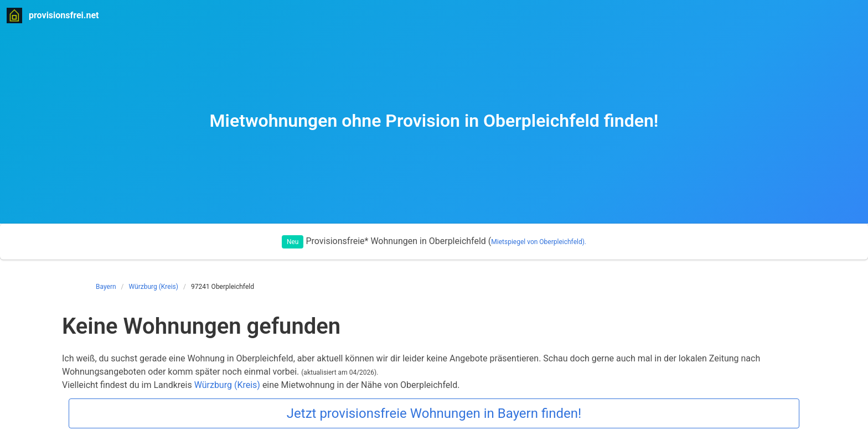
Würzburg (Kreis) (154, 287)
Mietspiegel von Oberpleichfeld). (539, 242)
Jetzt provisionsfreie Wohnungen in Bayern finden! (434, 413)
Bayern (106, 287)
